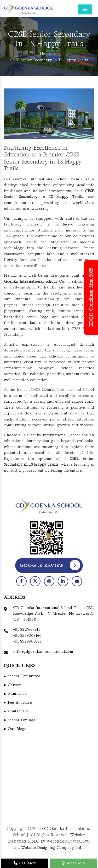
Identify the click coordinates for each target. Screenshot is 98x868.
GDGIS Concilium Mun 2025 (91, 298)
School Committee (24, 676)
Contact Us (18, 711)
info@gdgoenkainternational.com (43, 652)
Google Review (50, 565)
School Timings (21, 720)
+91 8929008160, (28, 636)
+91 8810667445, (27, 630)
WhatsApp (73, 863)
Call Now (25, 863)
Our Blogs (17, 729)
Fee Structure (20, 703)
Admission (17, 694)
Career (15, 685)
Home (45, 54)
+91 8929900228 (27, 641)
